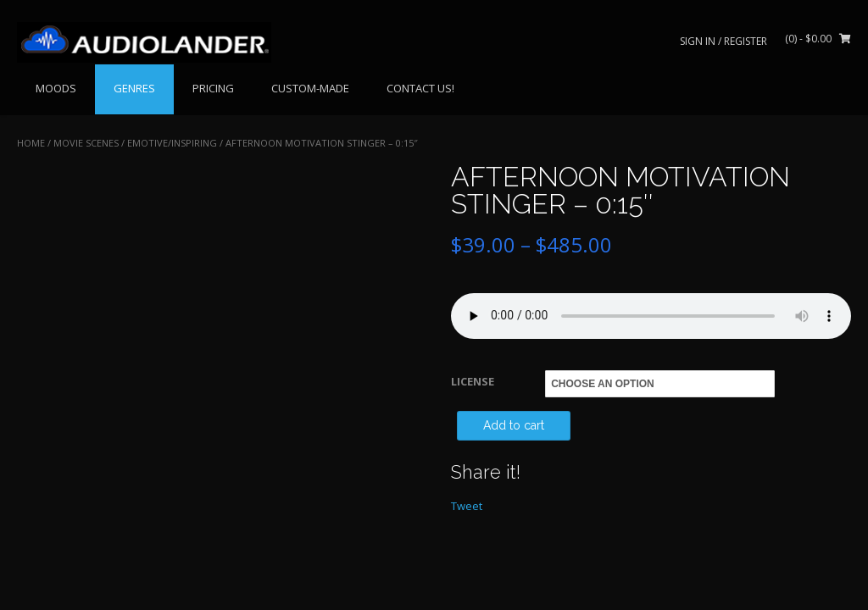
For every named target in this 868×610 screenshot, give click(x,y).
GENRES (134, 88)
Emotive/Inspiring (172, 143)
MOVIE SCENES (86, 143)
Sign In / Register (723, 41)
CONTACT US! (420, 88)
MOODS (56, 88)
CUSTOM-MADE (310, 88)
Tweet (467, 506)
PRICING (213, 88)
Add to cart (514, 425)
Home (31, 143)
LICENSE (473, 381)
